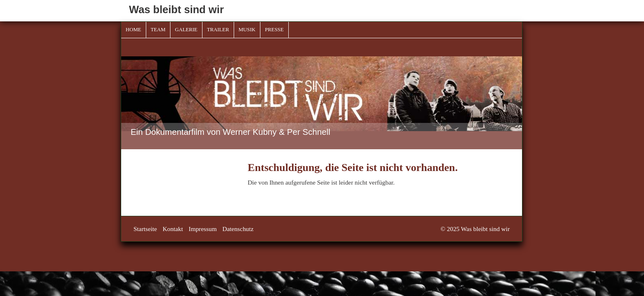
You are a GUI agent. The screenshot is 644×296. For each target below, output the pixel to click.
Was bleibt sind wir (176, 9)
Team (158, 30)
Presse (274, 30)
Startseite (145, 229)
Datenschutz (238, 229)
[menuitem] (134, 30)
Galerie (186, 30)
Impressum (202, 229)
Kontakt (173, 229)
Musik (247, 30)
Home (133, 30)
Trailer (218, 30)
